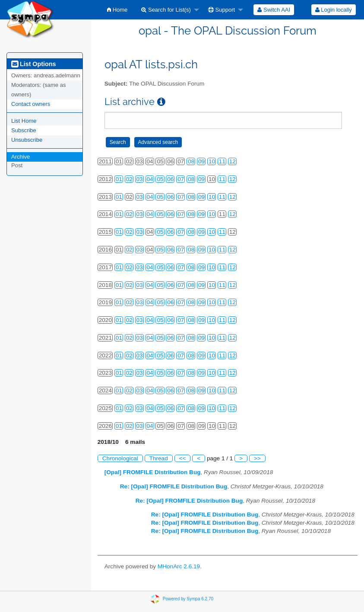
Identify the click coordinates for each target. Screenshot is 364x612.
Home (117, 10)
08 (191, 161)
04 (150, 179)
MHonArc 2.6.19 (179, 566)
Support (222, 10)
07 (181, 179)
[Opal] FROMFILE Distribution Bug (153, 472)
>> (257, 458)
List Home (24, 121)
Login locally (334, 10)
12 (233, 161)
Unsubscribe (27, 140)
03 (140, 179)
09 (201, 161)
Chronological (120, 458)
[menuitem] (117, 10)
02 (129, 179)
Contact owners (31, 104)
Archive (21, 157)
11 (222, 161)
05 (160, 179)
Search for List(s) (166, 10)
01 (119, 179)
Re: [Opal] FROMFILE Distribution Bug (174, 486)
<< (183, 458)
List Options (33, 64)
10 (212, 161)
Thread (159, 458)
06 (170, 179)
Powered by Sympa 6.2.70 (188, 599)
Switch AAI (274, 10)
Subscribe (24, 130)
